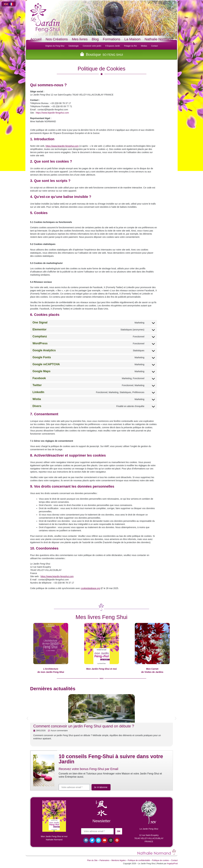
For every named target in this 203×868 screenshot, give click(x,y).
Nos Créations (57, 39)
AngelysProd (172, 864)
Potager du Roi (130, 46)
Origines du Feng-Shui (55, 46)
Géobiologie (74, 46)
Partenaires (104, 861)
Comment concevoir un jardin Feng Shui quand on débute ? (84, 726)
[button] (27, 718)
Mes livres (80, 39)
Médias (144, 46)
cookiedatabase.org (90, 588)
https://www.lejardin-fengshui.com (52, 113)
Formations (111, 39)
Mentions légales (118, 861)
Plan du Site (92, 861)
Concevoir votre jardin (92, 46)
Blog (95, 39)
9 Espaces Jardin (113, 46)
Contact (154, 46)
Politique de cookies (161, 861)
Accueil (36, 39)
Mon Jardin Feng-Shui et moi (101, 669)
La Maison (132, 39)
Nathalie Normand (159, 39)
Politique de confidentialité (139, 861)
